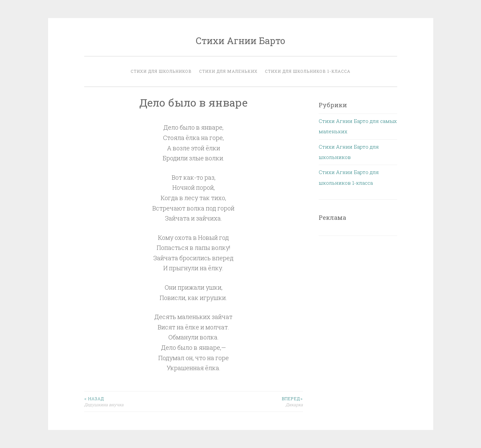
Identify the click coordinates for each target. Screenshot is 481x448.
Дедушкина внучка (139, 401)
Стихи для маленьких (228, 71)
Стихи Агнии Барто (240, 41)
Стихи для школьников (161, 71)
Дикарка (248, 401)
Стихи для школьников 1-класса (308, 71)
